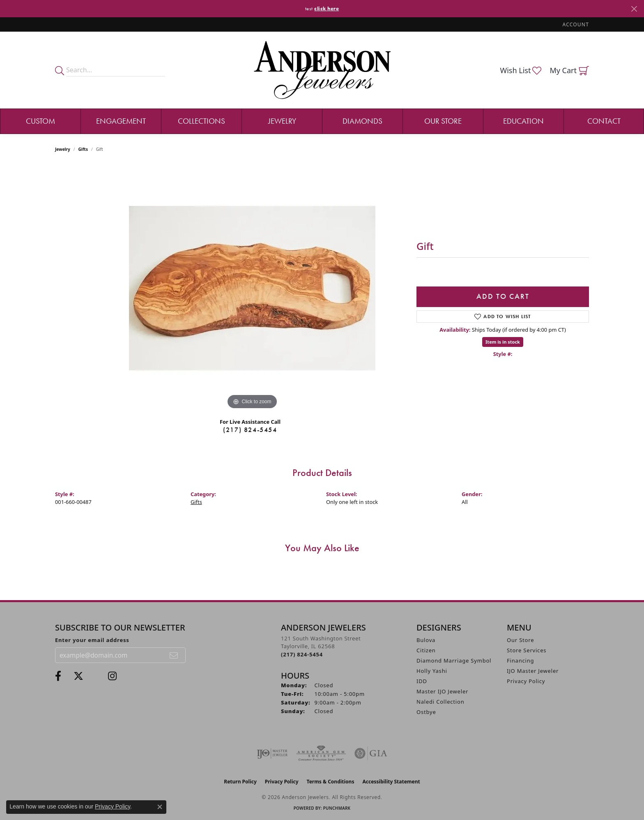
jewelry (63, 149)
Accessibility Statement (391, 782)
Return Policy (240, 782)
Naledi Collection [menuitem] (440, 702)
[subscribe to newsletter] (174, 655)
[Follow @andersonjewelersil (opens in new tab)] (112, 676)
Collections (201, 121)
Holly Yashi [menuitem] (432, 671)
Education (523, 121)
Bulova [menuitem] (426, 640)
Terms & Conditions (331, 782)
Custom (40, 121)
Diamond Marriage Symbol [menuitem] (454, 661)
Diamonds (362, 121)
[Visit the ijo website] (272, 753)
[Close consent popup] (160, 807)
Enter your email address (92, 640)
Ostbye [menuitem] (426, 712)
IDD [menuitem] (422, 681)
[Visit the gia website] (371, 753)
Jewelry (282, 121)
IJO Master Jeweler (533, 671)
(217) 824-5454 (250, 430)
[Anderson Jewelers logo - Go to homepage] (322, 70)
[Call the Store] (302, 654)
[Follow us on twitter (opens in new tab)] (78, 676)
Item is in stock (503, 342)
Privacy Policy (526, 681)
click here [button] (327, 8)
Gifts (83, 149)
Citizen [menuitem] (426, 650)
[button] (575, 24)
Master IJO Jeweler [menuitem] (442, 691)
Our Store (443, 121)
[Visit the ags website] (321, 753)
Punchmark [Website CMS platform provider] (337, 808)
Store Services (527, 650)
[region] (252, 288)
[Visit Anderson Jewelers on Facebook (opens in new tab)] (58, 676)
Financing (520, 661)
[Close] (634, 9)
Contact (604, 121)
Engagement (121, 121)
